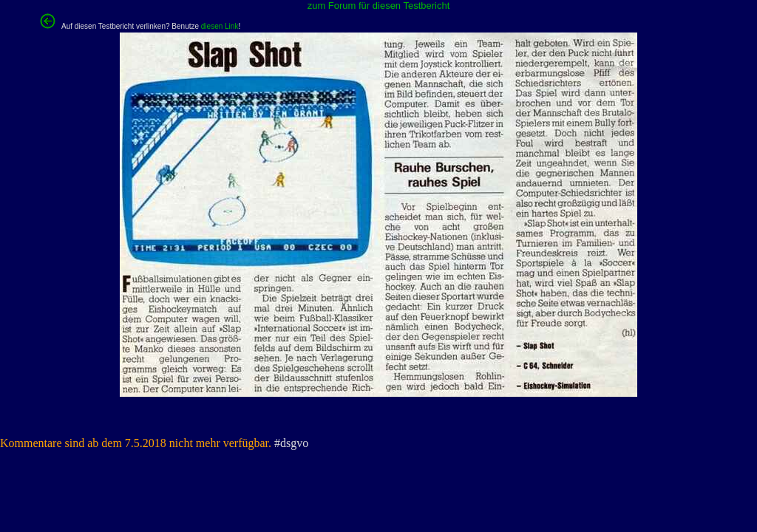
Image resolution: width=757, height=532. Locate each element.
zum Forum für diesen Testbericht (379, 6)
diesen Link (220, 26)
